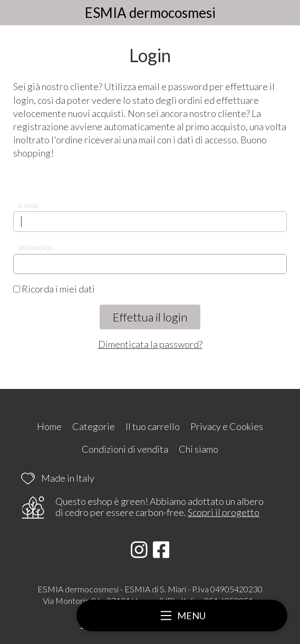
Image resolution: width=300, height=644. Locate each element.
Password (36, 248)
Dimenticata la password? (150, 344)
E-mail (29, 206)
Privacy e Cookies (227, 426)
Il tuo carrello (153, 426)
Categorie (94, 426)
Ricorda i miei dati (54, 289)
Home (49, 426)
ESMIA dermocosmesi (150, 13)
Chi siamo (199, 449)
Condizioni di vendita (125, 449)
